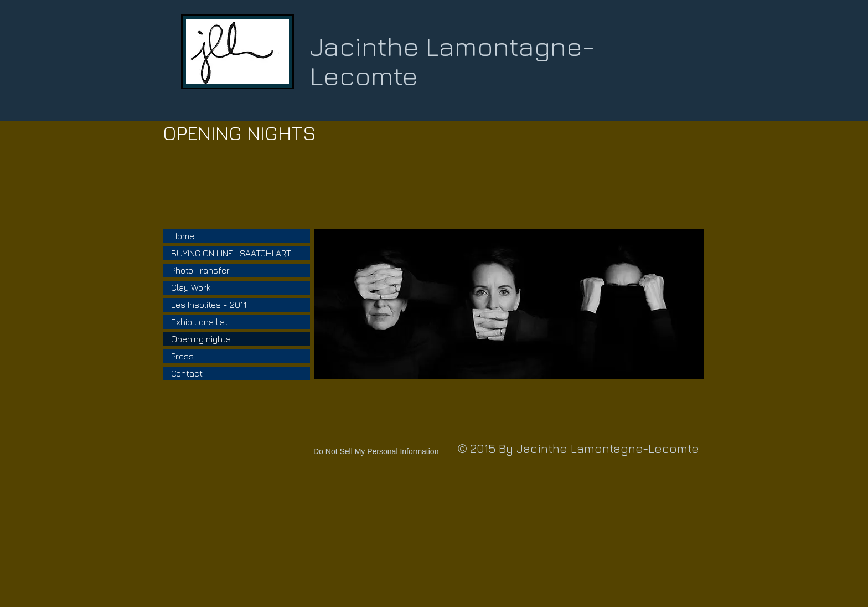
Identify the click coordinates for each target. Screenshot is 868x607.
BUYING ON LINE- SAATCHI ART (231, 253)
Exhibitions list (200, 322)
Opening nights (201, 339)
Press (182, 356)
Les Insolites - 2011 (209, 305)
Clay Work (191, 287)
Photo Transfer (200, 270)
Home (183, 236)
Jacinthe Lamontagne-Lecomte (453, 61)
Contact (187, 373)
